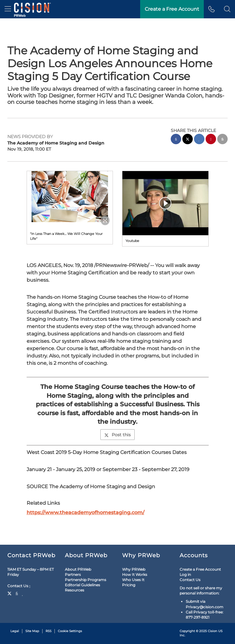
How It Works (135, 574)
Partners (73, 574)
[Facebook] (17, 593)
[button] (227, 9)
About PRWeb (78, 569)
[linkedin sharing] (199, 140)
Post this (117, 435)
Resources (75, 590)
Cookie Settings (70, 631)
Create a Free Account (172, 9)
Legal (15, 631)
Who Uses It (133, 580)
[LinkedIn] (23, 593)
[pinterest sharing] (211, 140)
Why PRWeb (134, 569)
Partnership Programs (86, 580)
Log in (185, 574)
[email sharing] (222, 140)
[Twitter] (10, 593)
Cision (213, 631)
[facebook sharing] (176, 140)
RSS (48, 631)
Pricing (129, 585)
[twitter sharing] (188, 140)
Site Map (32, 631)
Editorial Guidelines (82, 585)
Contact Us (19, 586)
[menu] (8, 9)
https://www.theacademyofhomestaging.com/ (86, 512)
